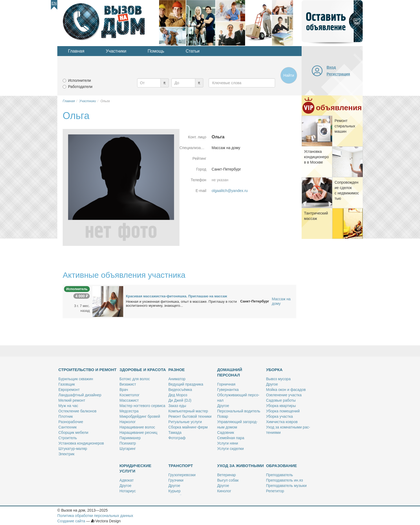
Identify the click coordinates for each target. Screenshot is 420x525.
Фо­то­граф (177, 438)
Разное (176, 370)
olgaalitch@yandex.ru (230, 191)
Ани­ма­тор (177, 379)
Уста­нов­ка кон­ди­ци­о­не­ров (81, 443)
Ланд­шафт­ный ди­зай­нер (80, 395)
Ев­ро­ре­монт (69, 390)
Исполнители (79, 80)
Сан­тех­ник (67, 427)
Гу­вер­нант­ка (228, 390)
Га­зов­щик (67, 384)
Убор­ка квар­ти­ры (281, 406)
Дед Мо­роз (178, 395)
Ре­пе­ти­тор (275, 491)
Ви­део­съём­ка (180, 390)
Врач (124, 390)
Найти (289, 75)
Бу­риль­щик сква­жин (76, 379)
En (54, 3)
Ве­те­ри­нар (227, 475)
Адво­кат (127, 480)
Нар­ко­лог (128, 422)
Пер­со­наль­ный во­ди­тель (239, 411)
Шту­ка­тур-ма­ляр (73, 449)
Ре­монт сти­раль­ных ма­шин (345, 126)
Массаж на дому (281, 301)
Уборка (274, 370)
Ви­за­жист (128, 384)
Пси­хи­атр (128, 443)
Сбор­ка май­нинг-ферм (188, 427)
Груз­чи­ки (176, 480)
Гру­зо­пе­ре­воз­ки (182, 475)
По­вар (223, 416)
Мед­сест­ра (129, 411)
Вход (331, 67)
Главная (76, 51)
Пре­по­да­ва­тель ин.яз (284, 480)
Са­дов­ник (226, 432)
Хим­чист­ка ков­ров (282, 422)
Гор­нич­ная (226, 384)
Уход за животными (241, 466)
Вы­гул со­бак (228, 480)
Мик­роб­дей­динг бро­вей (140, 416)
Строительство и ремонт (87, 370)
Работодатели (80, 87)
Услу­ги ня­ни (228, 443)
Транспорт (181, 466)
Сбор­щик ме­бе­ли (73, 432)
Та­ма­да (175, 432)
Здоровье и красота (143, 370)
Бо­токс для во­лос (135, 379)
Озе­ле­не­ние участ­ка (284, 395)
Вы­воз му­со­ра (278, 379)
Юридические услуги (135, 468)
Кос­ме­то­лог (130, 395)
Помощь (156, 51)
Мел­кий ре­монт (72, 400)
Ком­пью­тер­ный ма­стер (188, 411)
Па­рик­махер (130, 438)
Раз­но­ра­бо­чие (71, 422)
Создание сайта (71, 521)
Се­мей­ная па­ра (231, 438)
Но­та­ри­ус (128, 491)
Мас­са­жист (129, 400)
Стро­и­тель (68, 438)
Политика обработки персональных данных (95, 516)
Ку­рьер (174, 491)
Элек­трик (66, 454)
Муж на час (68, 406)
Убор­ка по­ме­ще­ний (283, 411)
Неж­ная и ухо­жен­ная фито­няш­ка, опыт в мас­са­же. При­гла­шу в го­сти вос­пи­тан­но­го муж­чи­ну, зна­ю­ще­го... (181, 304)
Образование (281, 466)
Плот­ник (66, 416)
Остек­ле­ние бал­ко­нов (77, 411)
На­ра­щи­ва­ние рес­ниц (138, 432)
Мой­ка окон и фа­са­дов (286, 390)
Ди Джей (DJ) (180, 400)
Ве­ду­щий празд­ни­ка (186, 384)
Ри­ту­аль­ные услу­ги (185, 422)
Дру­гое (223, 406)
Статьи (193, 51)
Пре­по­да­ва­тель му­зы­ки (286, 486)
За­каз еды (177, 406)
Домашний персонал (230, 372)
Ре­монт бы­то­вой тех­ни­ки (190, 416)
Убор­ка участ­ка (279, 416)
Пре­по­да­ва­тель (279, 475)
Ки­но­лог (224, 491)
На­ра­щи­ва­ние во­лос (137, 427)
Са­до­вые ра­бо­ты (281, 400)
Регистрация (338, 74)
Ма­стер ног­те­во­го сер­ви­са (142, 406)
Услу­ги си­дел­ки (230, 449)
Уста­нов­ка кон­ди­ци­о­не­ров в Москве (316, 157)
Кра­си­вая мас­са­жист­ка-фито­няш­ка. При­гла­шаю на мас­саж (177, 296)
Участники (116, 51)
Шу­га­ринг (128, 449)
